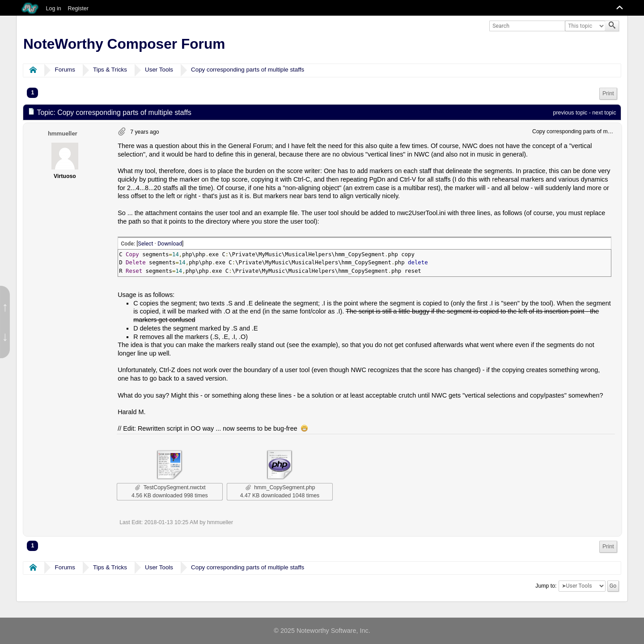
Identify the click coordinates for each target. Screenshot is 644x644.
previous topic (570, 113)
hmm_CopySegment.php (280, 487)
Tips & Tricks (110, 70)
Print (608, 93)
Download (170, 244)
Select (146, 244)
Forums (65, 70)
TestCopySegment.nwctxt (170, 487)
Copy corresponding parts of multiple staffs (248, 70)
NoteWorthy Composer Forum (124, 44)
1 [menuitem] (32, 93)
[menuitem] (608, 94)
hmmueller (62, 133)
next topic (604, 113)
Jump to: (546, 586)
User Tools (159, 70)
